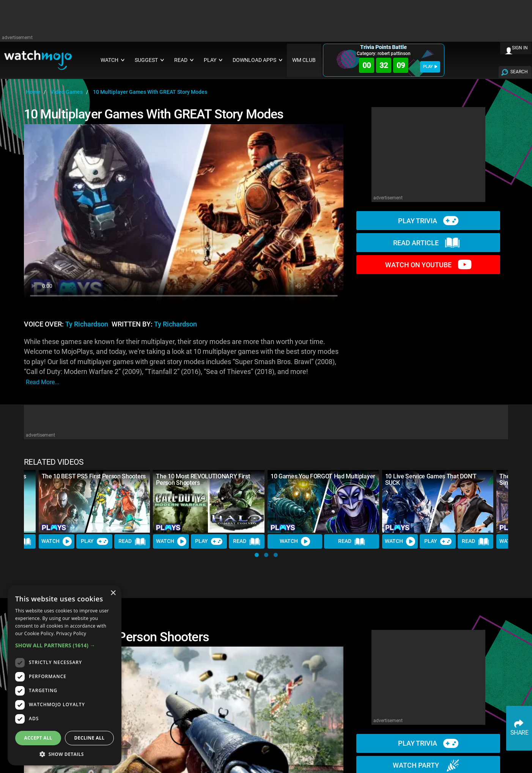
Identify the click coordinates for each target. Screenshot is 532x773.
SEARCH (519, 72)
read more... (42, 382)
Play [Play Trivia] (94, 541)
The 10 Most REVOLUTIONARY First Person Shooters (203, 480)
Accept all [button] (38, 738)
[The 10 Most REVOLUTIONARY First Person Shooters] (209, 501)
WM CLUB (304, 60)
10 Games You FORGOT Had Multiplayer (323, 476)
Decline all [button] (90, 738)
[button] (257, 555)
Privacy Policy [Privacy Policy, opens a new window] (71, 633)
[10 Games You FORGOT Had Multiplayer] (323, 501)
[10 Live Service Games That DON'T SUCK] (438, 501)
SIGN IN (520, 48)
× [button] (113, 593)
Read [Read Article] (132, 542)
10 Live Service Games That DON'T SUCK (431, 480)
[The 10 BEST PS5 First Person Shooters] (94, 501)
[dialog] (65, 675)
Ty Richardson (87, 324)
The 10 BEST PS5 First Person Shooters (94, 476)
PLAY (430, 67)
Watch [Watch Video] (57, 541)
